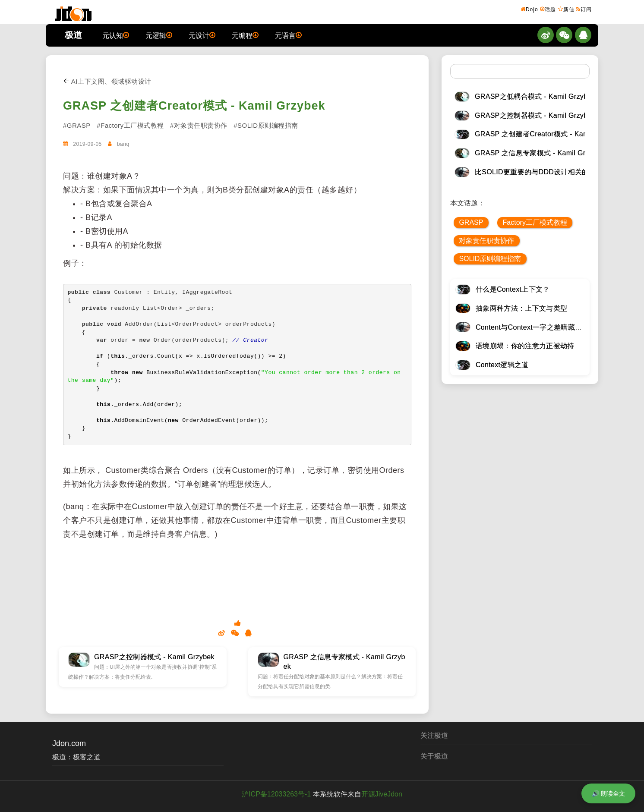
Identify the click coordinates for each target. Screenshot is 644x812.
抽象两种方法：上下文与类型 (521, 308)
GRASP (471, 222)
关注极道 (434, 735)
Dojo (529, 9)
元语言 (288, 35)
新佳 (566, 9)
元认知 (116, 35)
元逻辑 (159, 35)
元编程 (245, 35)
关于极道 (434, 756)
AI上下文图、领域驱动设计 (107, 81)
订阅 (584, 9)
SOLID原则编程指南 (490, 259)
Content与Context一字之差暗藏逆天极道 (539, 327)
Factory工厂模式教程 (535, 222)
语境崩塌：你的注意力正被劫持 (525, 346)
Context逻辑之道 (502, 365)
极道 (73, 35)
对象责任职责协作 (486, 241)
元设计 (202, 35)
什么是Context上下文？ (513, 289)
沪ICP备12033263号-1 (276, 794)
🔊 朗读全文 (608, 793)
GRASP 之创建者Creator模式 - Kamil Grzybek (194, 106)
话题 (548, 9)
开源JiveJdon (382, 794)
